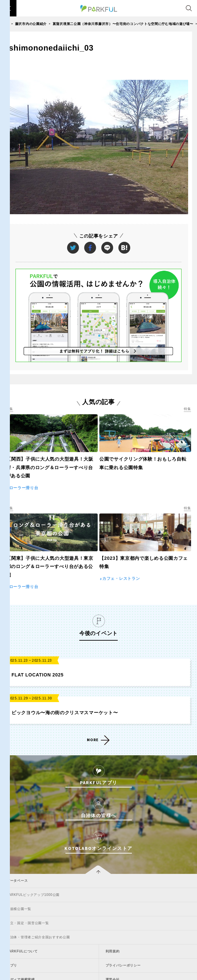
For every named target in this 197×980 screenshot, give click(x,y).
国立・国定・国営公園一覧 (28, 923)
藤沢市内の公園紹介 (31, 24)
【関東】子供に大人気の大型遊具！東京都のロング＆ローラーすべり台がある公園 (50, 566)
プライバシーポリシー (123, 965)
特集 (10, 409)
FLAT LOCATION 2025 (37, 675)
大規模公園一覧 (19, 909)
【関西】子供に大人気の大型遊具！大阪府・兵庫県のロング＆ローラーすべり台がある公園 (50, 467)
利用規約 (113, 951)
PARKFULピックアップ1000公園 (33, 895)
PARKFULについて (22, 951)
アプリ (12, 965)
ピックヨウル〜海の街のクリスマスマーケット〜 (65, 713)
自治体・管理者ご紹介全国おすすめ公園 (38, 937)
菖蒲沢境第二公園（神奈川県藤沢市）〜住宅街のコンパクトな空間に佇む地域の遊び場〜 (123, 24)
